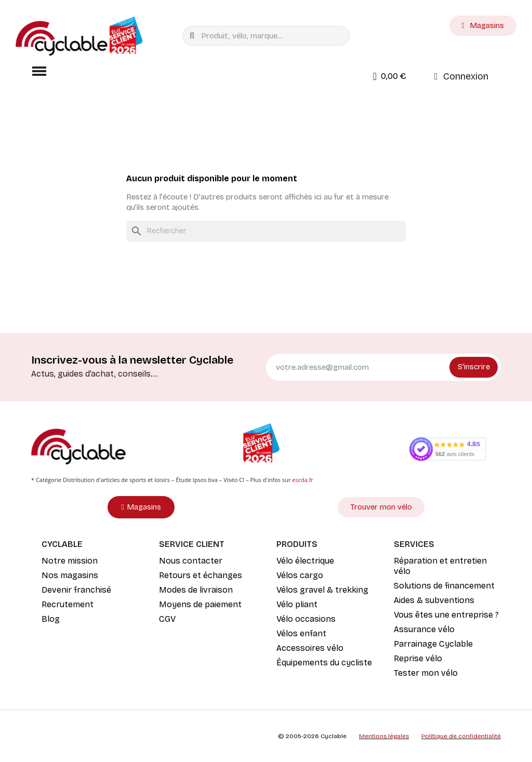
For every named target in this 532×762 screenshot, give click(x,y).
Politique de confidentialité (461, 736)
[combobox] (268, 36)
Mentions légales (384, 736)
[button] (39, 71)
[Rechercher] (266, 231)
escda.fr (303, 480)
